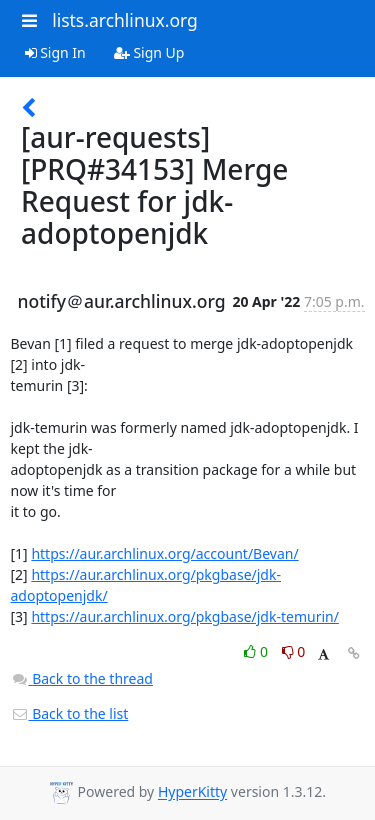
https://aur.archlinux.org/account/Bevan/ (164, 553)
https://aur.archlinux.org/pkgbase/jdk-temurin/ (185, 616)
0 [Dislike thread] (294, 651)
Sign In (55, 52)
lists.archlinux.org (125, 20)
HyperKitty (192, 792)
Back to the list (70, 713)
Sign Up (149, 52)
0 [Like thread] (257, 651)
